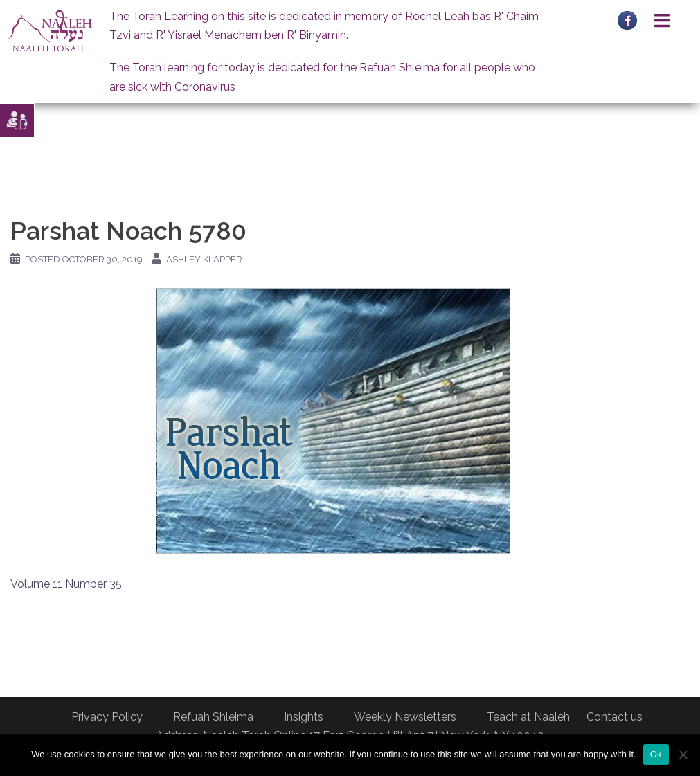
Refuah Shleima (213, 717)
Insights (304, 717)
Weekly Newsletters (405, 717)
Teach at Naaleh (528, 717)
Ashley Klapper (204, 259)
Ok (656, 754)
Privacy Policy (107, 717)
